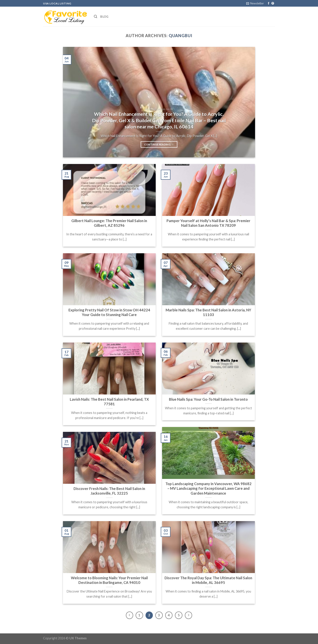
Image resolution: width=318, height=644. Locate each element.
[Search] (96, 17)
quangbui (181, 36)
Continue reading (159, 145)
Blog (104, 17)
